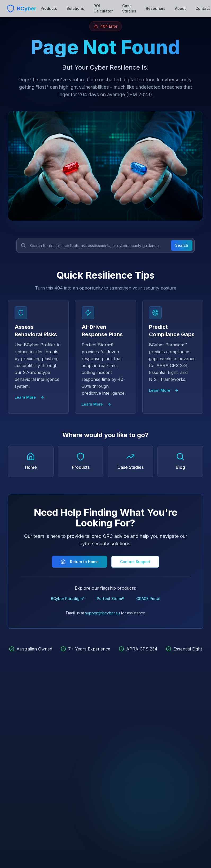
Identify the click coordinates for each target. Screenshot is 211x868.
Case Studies (129, 8)
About (180, 8)
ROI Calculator (103, 8)
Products (49, 8)
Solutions (75, 8)
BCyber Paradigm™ (68, 599)
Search (182, 245)
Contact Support (135, 562)
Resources (156, 8)
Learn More (29, 397)
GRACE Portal (148, 599)
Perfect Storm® (111, 599)
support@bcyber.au (102, 613)
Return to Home (80, 562)
